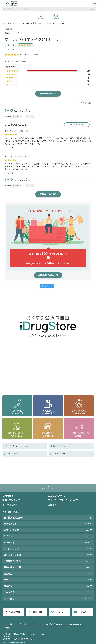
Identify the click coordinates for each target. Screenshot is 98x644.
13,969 (86, 542)
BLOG (84, 612)
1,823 (87, 598)
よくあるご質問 (10, 504)
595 (87, 567)
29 (88, 586)
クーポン (56, 18)
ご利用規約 (9, 624)
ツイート (48, 286)
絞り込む (11, 45)
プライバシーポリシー (27, 624)
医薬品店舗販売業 (75, 624)
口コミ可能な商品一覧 (48, 275)
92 (88, 536)
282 (87, 592)
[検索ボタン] (93, 9)
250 (87, 530)
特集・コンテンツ (11, 500)
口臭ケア (29, 23)
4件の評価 (34, 54)
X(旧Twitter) (15, 612)
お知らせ (52, 504)
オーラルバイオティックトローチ (46, 23)
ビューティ (12, 23)
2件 (88, 71)
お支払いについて (57, 496)
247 (87, 561)
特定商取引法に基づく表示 (52, 624)
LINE (61, 612)
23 (88, 574)
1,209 (87, 524)
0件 (88, 74)
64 (88, 555)
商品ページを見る (48, 93)
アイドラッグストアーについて (63, 500)
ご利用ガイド (9, 496)
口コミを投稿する (77, 125)
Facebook (38, 612)
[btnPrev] (27, 117)
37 (88, 549)
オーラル (21, 23)
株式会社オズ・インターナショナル (31, 634)
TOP (4, 23)
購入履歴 (41, 18)
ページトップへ (48, 488)
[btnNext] (32, 117)
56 (88, 580)
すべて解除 (10, 49)
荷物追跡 (8, 628)
